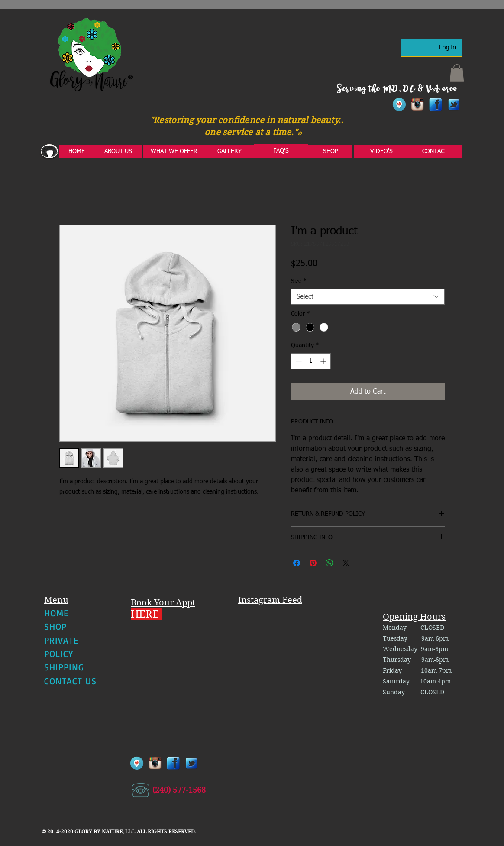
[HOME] (77, 151)
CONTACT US (71, 681)
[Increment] (324, 361)
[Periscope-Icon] (399, 104)
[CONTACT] (435, 151)
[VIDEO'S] (381, 151)
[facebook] (436, 104)
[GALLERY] (229, 151)
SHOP (55, 626)
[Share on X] (346, 563)
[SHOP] (330, 151)
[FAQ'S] (281, 151)
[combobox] (368, 297)
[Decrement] (298, 361)
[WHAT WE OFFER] (174, 151)
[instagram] (417, 104)
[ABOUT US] (118, 151)
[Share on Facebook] (297, 563)
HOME (56, 613)
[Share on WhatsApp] (330, 563)
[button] (457, 73)
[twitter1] (454, 104)
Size (299, 281)
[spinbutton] (311, 361)
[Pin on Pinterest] (313, 563)
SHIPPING (64, 667)
